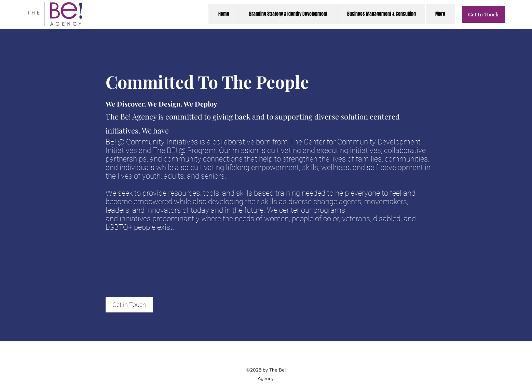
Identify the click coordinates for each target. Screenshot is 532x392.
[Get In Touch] (483, 14)
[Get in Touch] (129, 305)
